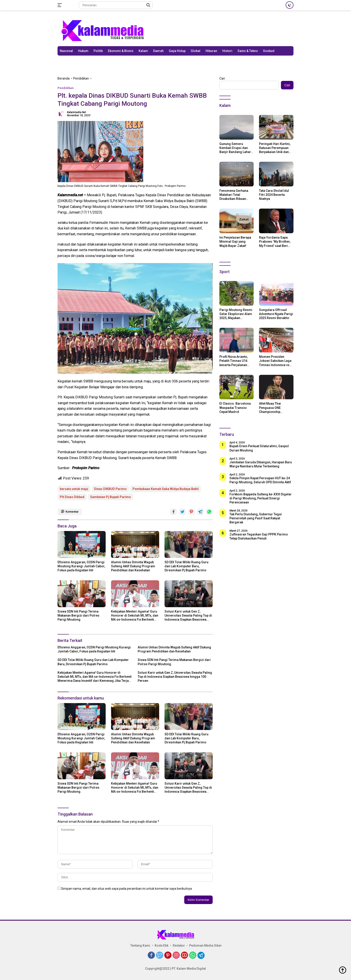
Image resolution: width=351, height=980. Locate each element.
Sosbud (269, 51)
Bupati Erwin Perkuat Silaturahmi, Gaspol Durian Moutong (259, 448)
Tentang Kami (140, 945)
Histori (227, 51)
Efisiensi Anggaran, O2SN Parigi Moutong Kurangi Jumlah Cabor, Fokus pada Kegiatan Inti (81, 566)
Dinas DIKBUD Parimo (110, 489)
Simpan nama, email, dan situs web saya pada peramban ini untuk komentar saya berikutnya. (127, 889)
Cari (222, 78)
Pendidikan (66, 88)
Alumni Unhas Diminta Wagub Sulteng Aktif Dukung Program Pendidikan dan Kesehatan (133, 566)
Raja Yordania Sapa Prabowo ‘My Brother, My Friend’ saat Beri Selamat (275, 242)
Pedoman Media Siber (205, 945)
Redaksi (179, 945)
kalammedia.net (76, 112)
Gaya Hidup (177, 51)
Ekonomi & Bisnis (121, 51)
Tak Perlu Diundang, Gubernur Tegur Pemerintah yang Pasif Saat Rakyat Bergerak (256, 518)
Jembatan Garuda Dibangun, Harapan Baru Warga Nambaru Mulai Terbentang (261, 464)
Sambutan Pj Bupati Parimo (111, 497)
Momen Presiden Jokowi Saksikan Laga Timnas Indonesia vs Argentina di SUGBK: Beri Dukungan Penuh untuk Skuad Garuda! (275, 361)
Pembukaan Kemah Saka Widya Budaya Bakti (166, 489)
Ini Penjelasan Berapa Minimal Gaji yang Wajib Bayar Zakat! (235, 242)
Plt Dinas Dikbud (72, 497)
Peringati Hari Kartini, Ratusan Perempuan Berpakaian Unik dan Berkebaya (275, 148)
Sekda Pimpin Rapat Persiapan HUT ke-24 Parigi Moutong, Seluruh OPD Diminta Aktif (260, 480)
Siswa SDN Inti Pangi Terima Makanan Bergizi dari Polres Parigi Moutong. (78, 615)
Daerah (158, 51)
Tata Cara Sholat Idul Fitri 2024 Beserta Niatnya (274, 195)
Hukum (83, 51)
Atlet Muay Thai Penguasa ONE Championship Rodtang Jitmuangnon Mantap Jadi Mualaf (275, 408)
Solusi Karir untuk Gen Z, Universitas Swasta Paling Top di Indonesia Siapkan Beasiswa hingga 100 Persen (188, 616)
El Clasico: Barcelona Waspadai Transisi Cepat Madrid (235, 408)
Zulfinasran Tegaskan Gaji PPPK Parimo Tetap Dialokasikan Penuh (259, 536)
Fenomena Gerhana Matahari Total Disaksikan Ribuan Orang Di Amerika (234, 195)
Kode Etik (162, 945)
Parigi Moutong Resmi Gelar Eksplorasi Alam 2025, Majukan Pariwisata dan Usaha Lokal (236, 314)
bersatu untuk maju (74, 489)
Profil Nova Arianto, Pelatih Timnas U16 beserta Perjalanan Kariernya (234, 361)
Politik (98, 51)
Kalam (143, 51)
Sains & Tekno (248, 51)
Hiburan (211, 51)
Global (196, 51)
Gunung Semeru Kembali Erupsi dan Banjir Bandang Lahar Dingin (235, 148)
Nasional (66, 51)
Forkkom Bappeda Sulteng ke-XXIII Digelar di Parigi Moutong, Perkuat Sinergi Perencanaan (261, 498)
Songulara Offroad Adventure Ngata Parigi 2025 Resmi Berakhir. (276, 314)
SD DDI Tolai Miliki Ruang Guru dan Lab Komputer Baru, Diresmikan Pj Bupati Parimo (186, 566)
